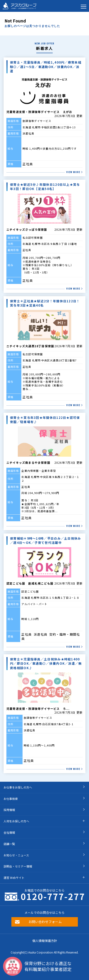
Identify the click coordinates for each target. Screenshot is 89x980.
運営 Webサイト (14, 878)
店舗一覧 (9, 844)
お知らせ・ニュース (16, 855)
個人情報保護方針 (45, 941)
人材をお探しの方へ (16, 821)
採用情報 (9, 810)
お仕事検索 (11, 799)
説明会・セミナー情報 (18, 866)
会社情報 (9, 832)
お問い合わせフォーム (45, 922)
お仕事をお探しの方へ (18, 787)
